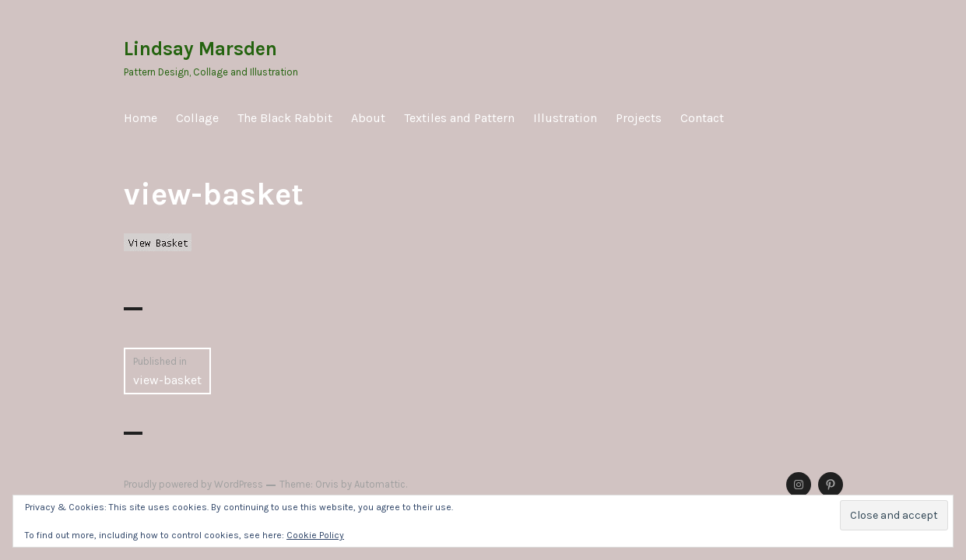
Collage (197, 118)
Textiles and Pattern (459, 118)
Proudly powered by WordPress (193, 484)
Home (141, 118)
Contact (702, 118)
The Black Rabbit (285, 118)
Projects (639, 118)
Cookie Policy (315, 535)
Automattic (380, 484)
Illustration (565, 118)
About (368, 118)
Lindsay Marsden (200, 49)
